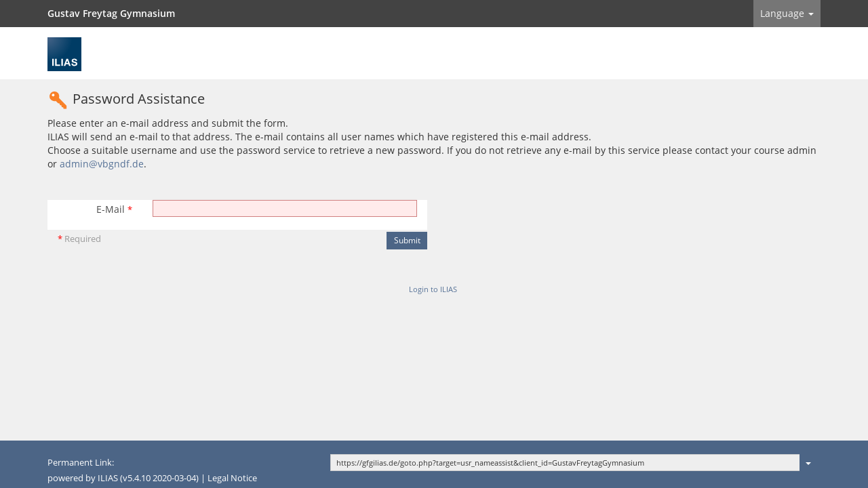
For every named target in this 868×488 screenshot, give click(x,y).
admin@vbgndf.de (102, 164)
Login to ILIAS (433, 289)
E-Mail (114, 209)
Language (787, 13)
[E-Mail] (285, 208)
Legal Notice (232, 478)
